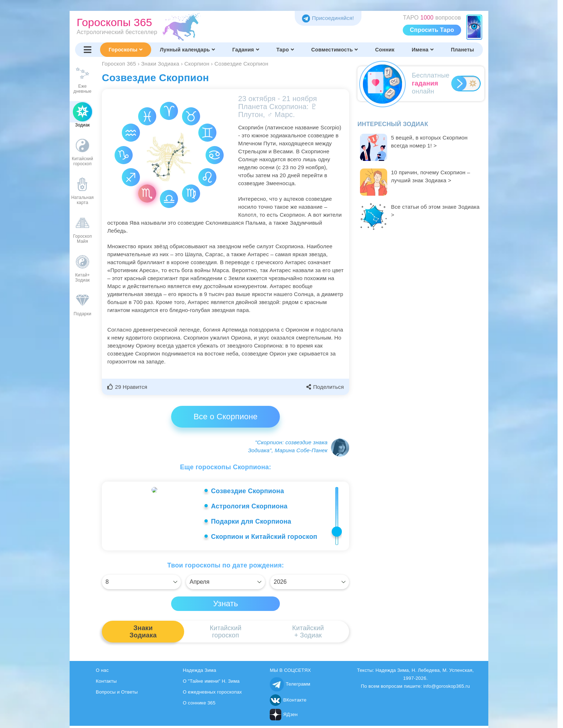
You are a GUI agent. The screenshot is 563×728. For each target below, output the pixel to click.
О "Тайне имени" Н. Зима (211, 683)
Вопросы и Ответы (117, 694)
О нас (102, 672)
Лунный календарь (187, 50)
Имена (423, 50)
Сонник (385, 50)
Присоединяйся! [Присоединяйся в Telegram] (328, 18)
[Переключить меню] (88, 50)
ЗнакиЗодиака (143, 634)
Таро (285, 50)
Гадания (246, 50)
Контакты (106, 683)
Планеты (463, 50)
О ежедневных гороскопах (212, 694)
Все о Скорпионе (225, 417)
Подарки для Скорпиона (251, 521)
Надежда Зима (199, 672)
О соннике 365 (199, 705)
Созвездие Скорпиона (247, 491)
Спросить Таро (432, 30)
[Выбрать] (141, 584)
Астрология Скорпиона (249, 506)
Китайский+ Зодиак (308, 634)
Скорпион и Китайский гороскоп (264, 537)
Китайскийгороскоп (225, 634)
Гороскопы (126, 50)
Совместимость (335, 50)
